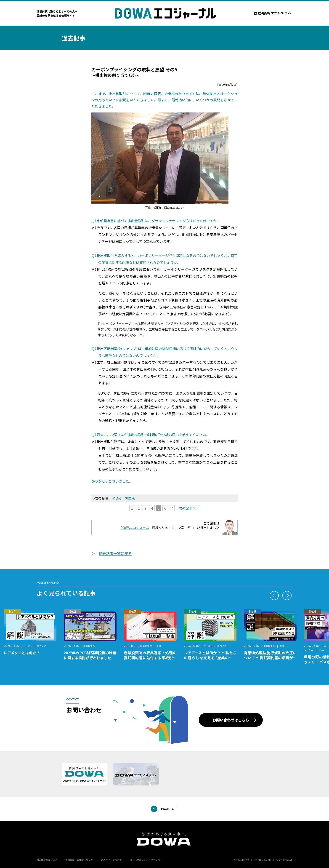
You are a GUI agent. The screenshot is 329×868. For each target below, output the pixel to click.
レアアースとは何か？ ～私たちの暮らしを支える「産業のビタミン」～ (210, 658)
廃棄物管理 (89, 646)
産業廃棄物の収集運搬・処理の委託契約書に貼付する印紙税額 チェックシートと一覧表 (152, 658)
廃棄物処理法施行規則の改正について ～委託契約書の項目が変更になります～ (270, 658)
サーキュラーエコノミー (36, 646)
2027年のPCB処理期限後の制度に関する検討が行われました (90, 655)
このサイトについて (111, 860)
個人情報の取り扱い (47, 860)
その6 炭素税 (124, 498)
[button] (274, 596)
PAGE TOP (169, 809)
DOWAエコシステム (135, 528)
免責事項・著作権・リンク (79, 860)
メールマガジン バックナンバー (146, 860)
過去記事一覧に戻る (115, 553)
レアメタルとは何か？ (22, 653)
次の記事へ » (188, 508)
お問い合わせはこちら (231, 720)
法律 (159, 646)
